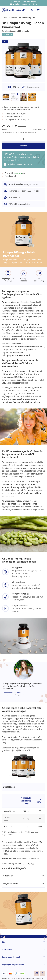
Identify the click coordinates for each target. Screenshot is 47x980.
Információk (7, 949)
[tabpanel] (23, 827)
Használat (8, 876)
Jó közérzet (13, 18)
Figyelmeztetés (11, 883)
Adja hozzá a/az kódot (25, 4)
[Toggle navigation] (44, 10)
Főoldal (4, 18)
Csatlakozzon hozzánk (11, 957)
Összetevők (9, 787)
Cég (3, 942)
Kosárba (23, 146)
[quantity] (23, 139)
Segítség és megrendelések (13, 964)
